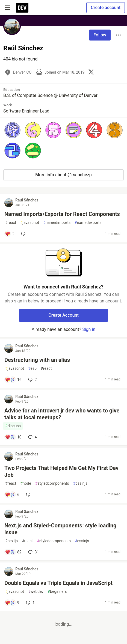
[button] (12, 130)
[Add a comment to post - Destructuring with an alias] (13, 380)
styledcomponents (52, 483)
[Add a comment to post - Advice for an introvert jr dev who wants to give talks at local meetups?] (13, 437)
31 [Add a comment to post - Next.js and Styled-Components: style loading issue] (33, 552)
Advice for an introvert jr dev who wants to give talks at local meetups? (62, 414)
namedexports (88, 223)
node (26, 483)
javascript (30, 223)
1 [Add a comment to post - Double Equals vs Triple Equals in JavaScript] (30, 603)
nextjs (11, 541)
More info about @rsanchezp (63, 175)
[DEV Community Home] (22, 8)
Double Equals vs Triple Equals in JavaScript (58, 583)
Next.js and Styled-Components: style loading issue (60, 529)
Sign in (89, 329)
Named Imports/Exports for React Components (62, 214)
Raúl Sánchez (27, 200)
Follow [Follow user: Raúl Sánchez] (100, 35)
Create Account (63, 315)
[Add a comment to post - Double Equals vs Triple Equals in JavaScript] (12, 603)
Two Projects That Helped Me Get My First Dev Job (61, 471)
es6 (32, 369)
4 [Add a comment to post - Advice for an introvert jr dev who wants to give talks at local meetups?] (32, 437)
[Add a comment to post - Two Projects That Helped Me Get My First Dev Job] (12, 495)
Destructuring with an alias (37, 360)
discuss (13, 426)
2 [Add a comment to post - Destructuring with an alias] (32, 380)
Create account (106, 8)
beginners (57, 592)
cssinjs (80, 483)
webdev (36, 592)
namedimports (57, 223)
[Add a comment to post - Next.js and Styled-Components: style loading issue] (13, 552)
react (11, 223)
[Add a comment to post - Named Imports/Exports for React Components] (10, 234)
